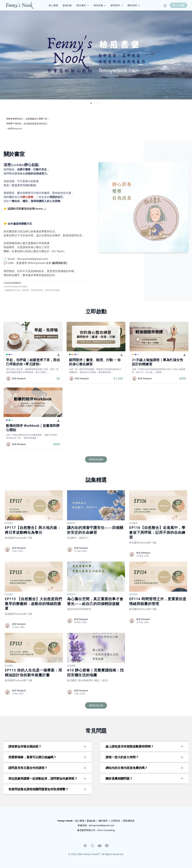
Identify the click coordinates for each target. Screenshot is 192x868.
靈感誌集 (67, 5)
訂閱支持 (116, 821)
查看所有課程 (96, 459)
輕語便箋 (100, 5)
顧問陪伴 (117, 5)
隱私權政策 (129, 821)
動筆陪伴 (71, 523)
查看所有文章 (96, 705)
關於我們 (134, 5)
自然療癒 (71, 666)
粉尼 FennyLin (19, 378)
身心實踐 (53, 5)
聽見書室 (83, 5)
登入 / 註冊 (179, 5)
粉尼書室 (9, 523)
